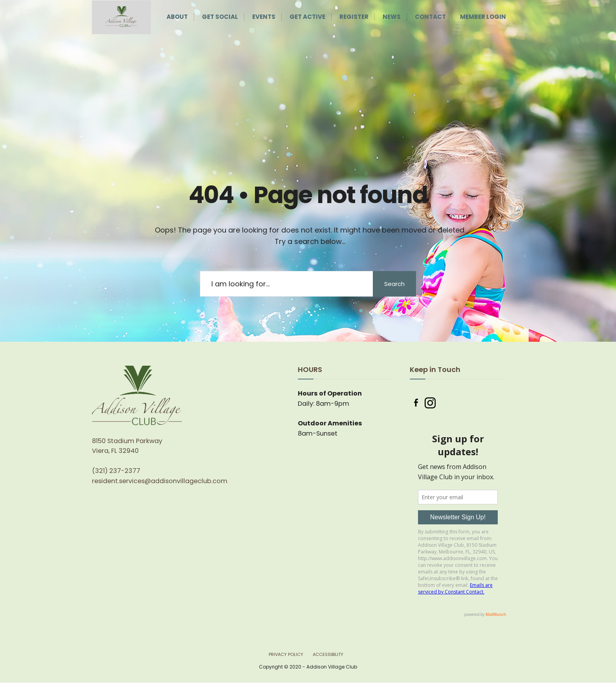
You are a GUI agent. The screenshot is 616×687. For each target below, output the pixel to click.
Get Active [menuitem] (307, 17)
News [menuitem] (392, 17)
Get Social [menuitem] (220, 17)
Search (394, 284)
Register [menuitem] (354, 17)
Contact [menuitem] (430, 17)
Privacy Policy (286, 654)
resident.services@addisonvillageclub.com (160, 481)
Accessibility (328, 654)
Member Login (483, 17)
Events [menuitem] (264, 17)
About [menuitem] (177, 17)
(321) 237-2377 (116, 471)
